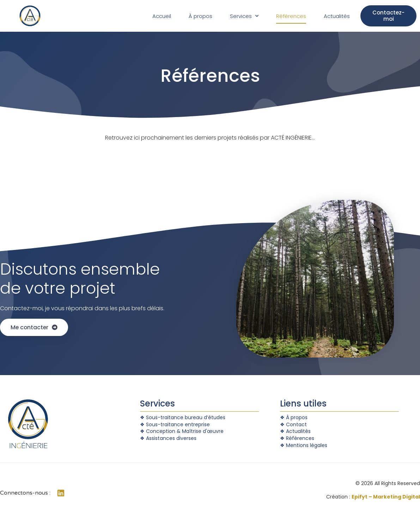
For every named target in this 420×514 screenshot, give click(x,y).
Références (291, 16)
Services (244, 16)
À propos (200, 16)
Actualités (337, 16)
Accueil (162, 16)
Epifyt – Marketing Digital (386, 497)
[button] (388, 16)
